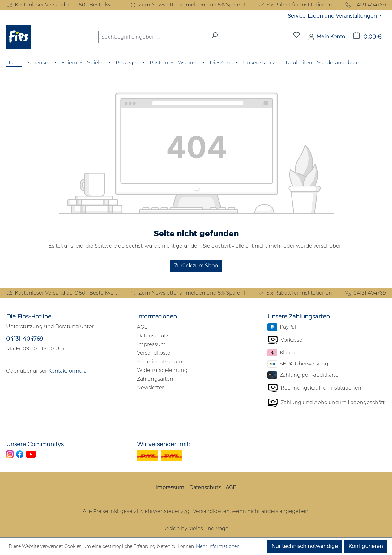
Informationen (157, 317)
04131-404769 (25, 339)
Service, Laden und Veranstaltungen (333, 16)
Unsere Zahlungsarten (299, 317)
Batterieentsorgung (161, 362)
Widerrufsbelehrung (162, 370)
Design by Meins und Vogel (196, 529)
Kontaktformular (68, 371)
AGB (142, 327)
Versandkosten (155, 353)
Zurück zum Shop (196, 266)
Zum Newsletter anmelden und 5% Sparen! (187, 5)
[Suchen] (215, 37)
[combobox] (153, 37)
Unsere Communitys (35, 444)
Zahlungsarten (155, 379)
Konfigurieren (366, 546)
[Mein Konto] (326, 37)
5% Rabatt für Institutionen (295, 5)
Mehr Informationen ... (220, 546)
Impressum (151, 344)
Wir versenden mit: (164, 444)
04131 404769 (365, 5)
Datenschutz (153, 336)
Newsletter (150, 388)
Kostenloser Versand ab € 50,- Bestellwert (62, 5)
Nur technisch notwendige (305, 546)
